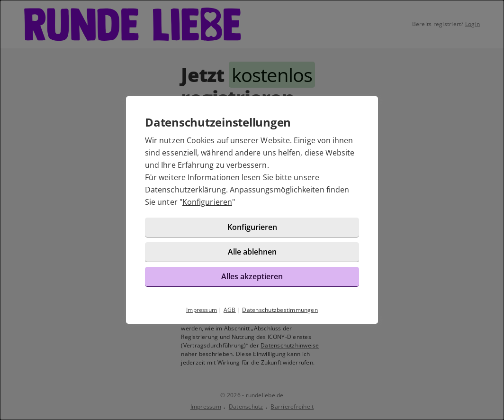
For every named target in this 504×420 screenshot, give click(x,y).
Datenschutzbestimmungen (280, 310)
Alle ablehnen (252, 252)
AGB (230, 310)
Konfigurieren (207, 202)
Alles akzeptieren (252, 276)
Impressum (202, 310)
